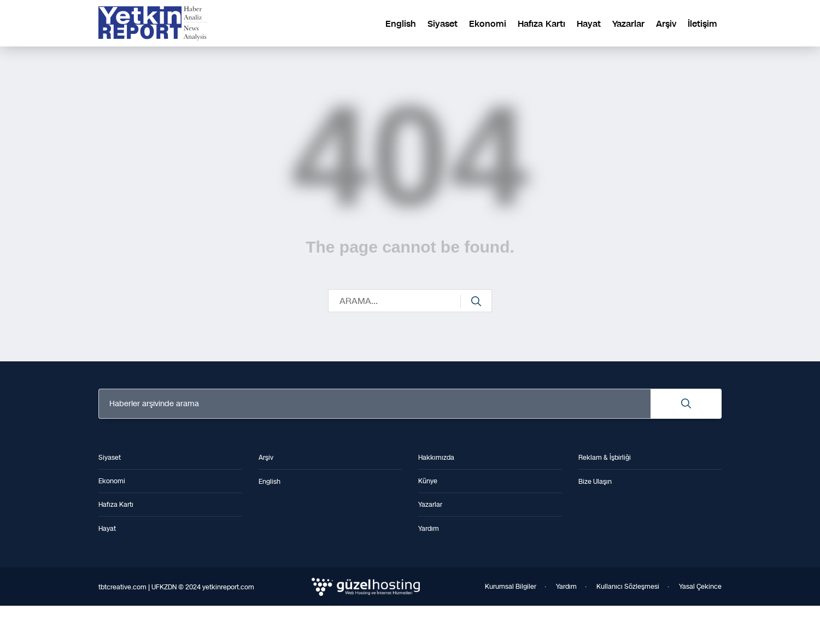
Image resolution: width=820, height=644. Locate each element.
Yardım (566, 587)
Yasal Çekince (700, 587)
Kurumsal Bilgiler (511, 587)
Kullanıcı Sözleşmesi (628, 587)
